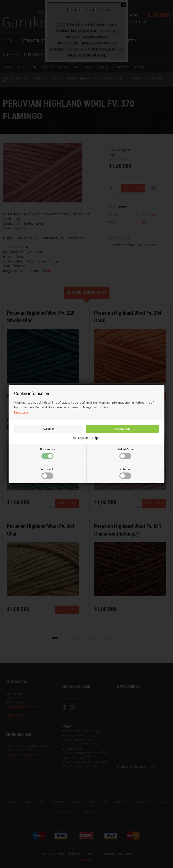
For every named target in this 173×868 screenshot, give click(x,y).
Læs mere (21, 412)
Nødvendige (48, 453)
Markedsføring (125, 453)
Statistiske (125, 473)
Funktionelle (48, 473)
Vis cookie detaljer (86, 438)
